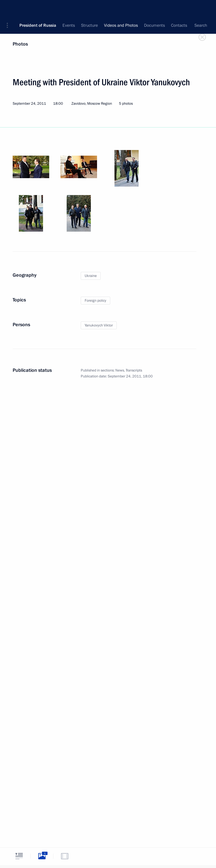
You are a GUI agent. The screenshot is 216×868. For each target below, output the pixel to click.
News (120, 370)
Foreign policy (95, 301)
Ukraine (91, 276)
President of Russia (38, 8)
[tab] (19, 856)
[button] (9, 8)
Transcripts (134, 370)
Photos (20, 44)
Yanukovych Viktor (99, 325)
